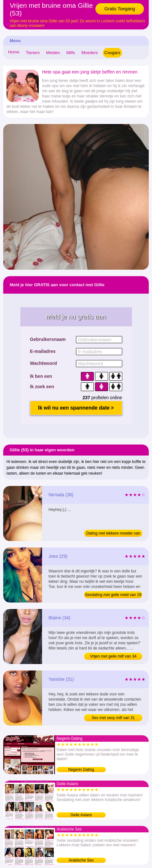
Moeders (90, 53)
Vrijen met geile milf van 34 (113, 656)
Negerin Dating (81, 770)
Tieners (33, 53)
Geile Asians (81, 815)
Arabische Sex (81, 860)
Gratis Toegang (120, 9)
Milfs (71, 53)
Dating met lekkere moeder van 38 (113, 534)
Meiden (53, 53)
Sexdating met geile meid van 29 (113, 595)
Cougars (112, 53)
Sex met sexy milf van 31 (113, 718)
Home (14, 52)
